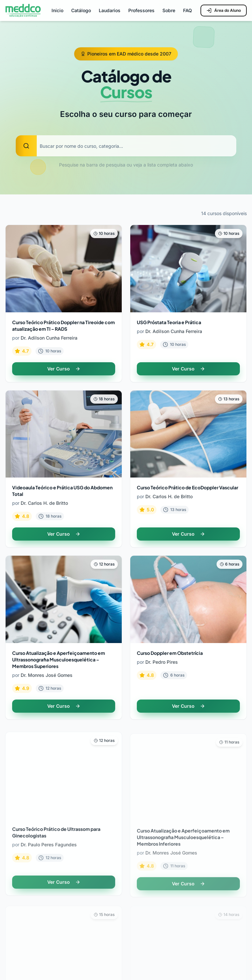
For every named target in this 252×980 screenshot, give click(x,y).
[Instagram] (185, 959)
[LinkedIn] (203, 959)
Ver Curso (64, 369)
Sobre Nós (18, 910)
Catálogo (81, 10)
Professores (141, 10)
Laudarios (110, 10)
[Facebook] (240, 959)
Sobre (169, 10)
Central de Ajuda (155, 910)
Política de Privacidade (162, 922)
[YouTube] (222, 959)
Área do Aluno (224, 11)
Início (57, 10)
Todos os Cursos (155, 802)
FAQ (188, 10)
